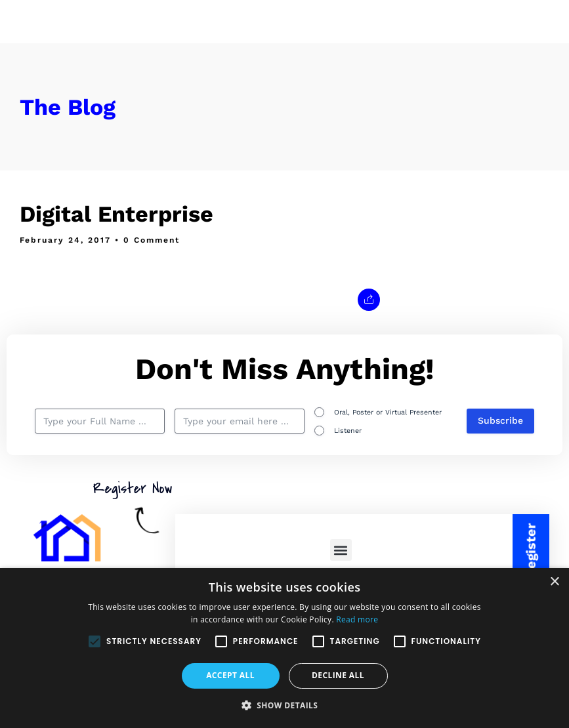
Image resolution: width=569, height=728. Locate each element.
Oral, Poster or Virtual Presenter (388, 412)
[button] (341, 550)
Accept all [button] (230, 675)
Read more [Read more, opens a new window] (357, 619)
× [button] (554, 582)
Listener (348, 431)
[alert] (284, 648)
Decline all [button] (338, 675)
